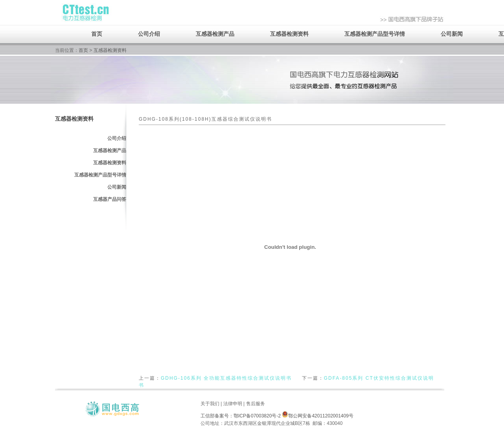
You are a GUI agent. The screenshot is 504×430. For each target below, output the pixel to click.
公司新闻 (452, 34)
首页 (97, 34)
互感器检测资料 (289, 34)
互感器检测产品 (215, 34)
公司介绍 (149, 34)
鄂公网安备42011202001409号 (317, 416)
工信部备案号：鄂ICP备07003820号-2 (241, 416)
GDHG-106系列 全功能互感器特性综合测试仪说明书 (226, 378)
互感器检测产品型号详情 (375, 34)
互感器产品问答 (110, 199)
